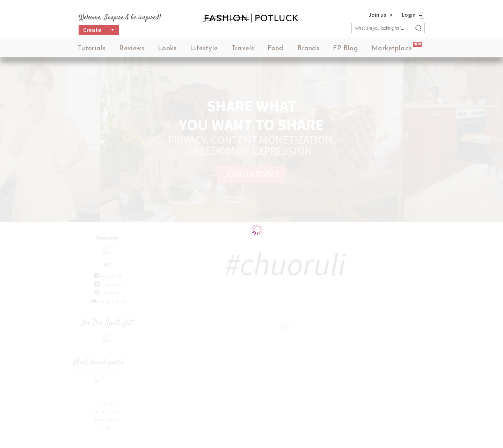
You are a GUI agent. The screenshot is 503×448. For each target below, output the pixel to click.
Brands (308, 49)
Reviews (132, 49)
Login (409, 15)
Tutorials (92, 49)
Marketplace (392, 49)
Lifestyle (204, 49)
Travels (243, 49)
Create (99, 30)
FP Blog (345, 49)
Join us (377, 15)
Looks (167, 49)
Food (276, 49)
